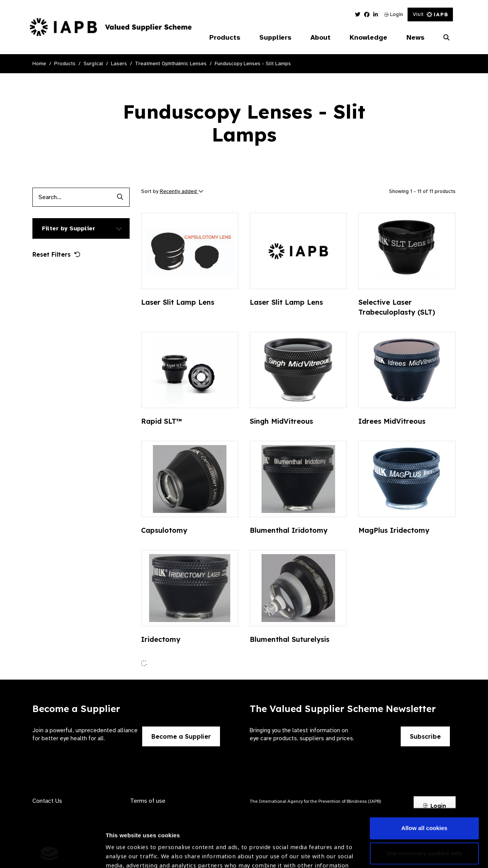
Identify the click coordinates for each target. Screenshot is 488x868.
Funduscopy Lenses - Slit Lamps (253, 63)
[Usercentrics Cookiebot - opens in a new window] (49, 853)
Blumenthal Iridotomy (289, 530)
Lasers (119, 63)
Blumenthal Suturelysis (290, 639)
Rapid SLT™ (161, 421)
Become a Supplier (181, 736)
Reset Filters (56, 254)
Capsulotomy (164, 530)
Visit (430, 14)
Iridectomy (161, 639)
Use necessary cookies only (424, 799)
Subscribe (425, 736)
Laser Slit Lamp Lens (178, 302)
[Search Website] (446, 38)
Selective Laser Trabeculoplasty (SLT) (397, 307)
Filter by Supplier (69, 228)
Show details (123, 845)
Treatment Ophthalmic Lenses (171, 63)
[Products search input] (71, 197)
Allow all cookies (425, 774)
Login (394, 14)
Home (39, 63)
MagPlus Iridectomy (394, 530)
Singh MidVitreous (281, 421)
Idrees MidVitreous (392, 421)
